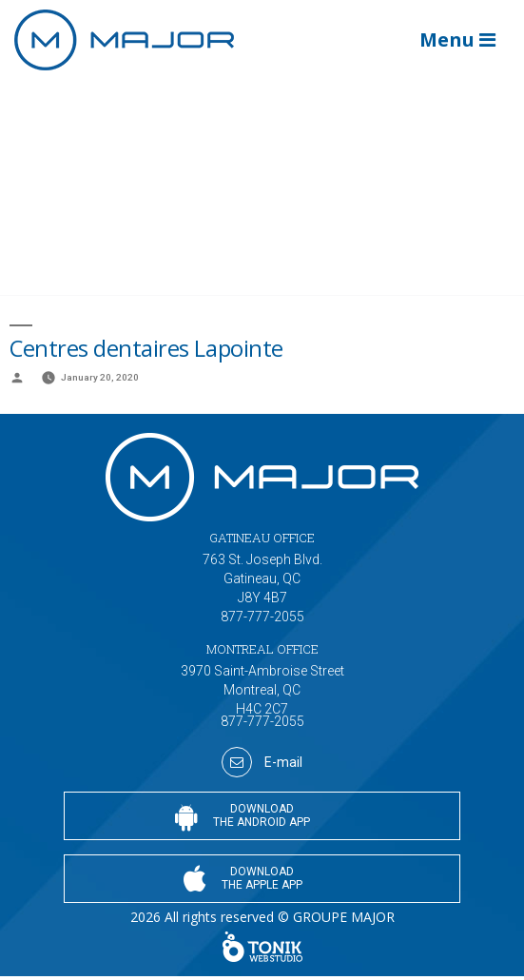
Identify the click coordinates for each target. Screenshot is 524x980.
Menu (457, 39)
